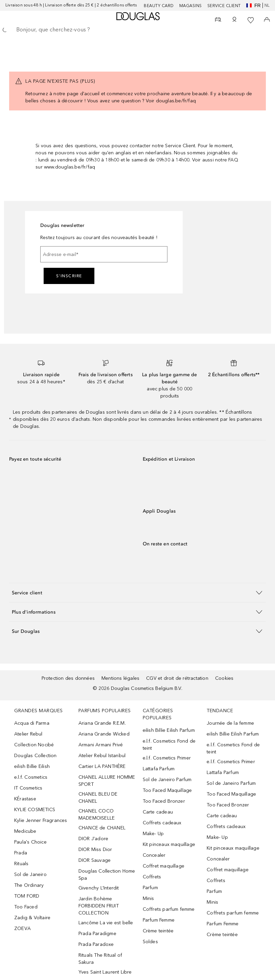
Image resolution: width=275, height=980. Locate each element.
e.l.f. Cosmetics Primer (167, 758)
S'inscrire (69, 276)
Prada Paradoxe (96, 944)
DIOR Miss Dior (95, 849)
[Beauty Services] (218, 20)
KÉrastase (25, 799)
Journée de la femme (230, 723)
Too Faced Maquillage (167, 790)
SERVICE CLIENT (224, 6)
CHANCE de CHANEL (102, 828)
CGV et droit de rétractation (177, 678)
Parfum (150, 888)
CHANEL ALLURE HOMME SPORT (107, 781)
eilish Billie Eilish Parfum (169, 730)
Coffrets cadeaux (162, 823)
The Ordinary (29, 885)
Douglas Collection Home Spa (107, 875)
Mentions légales (120, 678)
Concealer (154, 855)
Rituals (21, 864)
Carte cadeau (158, 812)
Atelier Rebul (28, 734)
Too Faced (26, 907)
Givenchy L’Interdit (99, 888)
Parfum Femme (159, 920)
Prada (21, 853)
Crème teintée (158, 931)
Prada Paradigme (97, 934)
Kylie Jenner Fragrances (41, 820)
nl (267, 5)
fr (254, 5)
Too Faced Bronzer (164, 801)
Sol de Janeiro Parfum (167, 780)
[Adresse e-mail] (104, 254)
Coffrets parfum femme (169, 909)
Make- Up (153, 834)
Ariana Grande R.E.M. (102, 723)
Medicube (25, 831)
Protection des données (68, 678)
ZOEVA (22, 929)
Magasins (191, 6)
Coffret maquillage (164, 866)
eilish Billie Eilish (32, 766)
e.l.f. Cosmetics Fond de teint (169, 745)
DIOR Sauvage (95, 860)
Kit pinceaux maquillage (169, 844)
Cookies (224, 678)
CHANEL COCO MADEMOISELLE (97, 815)
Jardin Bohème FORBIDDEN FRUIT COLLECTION (99, 906)
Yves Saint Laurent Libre (105, 972)
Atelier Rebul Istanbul (102, 756)
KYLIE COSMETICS (35, 810)
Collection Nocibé (34, 745)
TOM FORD (27, 896)
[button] (137, 592)
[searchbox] (137, 30)
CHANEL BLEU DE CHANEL (98, 798)
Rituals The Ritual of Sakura (100, 959)
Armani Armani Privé (101, 745)
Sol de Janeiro (30, 874)
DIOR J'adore (93, 839)
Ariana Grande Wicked (104, 734)
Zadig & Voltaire (32, 918)
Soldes (150, 942)
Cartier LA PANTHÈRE (102, 766)
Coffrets (152, 877)
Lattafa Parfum (159, 769)
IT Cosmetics (28, 788)
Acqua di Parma (32, 723)
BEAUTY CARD (159, 6)
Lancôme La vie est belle (106, 923)
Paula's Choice (30, 842)
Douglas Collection (36, 756)
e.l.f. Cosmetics (31, 777)
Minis (148, 898)
